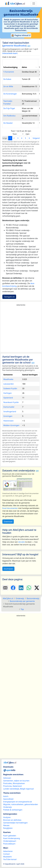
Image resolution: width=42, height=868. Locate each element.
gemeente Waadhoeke (14, 46)
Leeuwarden (9, 384)
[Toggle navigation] (34, 3)
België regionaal (27, 789)
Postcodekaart (9, 844)
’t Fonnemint (9, 72)
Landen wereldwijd (11, 789)
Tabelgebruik (9, 297)
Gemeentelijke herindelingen (15, 823)
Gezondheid (8, 799)
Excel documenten (10, 508)
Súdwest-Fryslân (10, 388)
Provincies (8, 786)
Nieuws (6, 825)
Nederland (17, 786)
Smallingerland (10, 412)
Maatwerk (7, 857)
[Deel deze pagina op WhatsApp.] (29, 588)
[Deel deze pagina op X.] (37, 588)
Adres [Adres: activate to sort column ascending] (24, 67)
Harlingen (8, 393)
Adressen (7, 778)
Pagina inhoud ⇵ (21, 35)
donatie (21, 542)
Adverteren (8, 851)
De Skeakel (8, 123)
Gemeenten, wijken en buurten (16, 781)
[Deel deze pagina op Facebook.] (13, 588)
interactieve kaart (10, 53)
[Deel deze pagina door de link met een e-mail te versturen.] (5, 588)
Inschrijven (8, 569)
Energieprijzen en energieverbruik (18, 802)
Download (8, 522)
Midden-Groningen (11, 425)
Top (22, 609)
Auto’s (6, 796)
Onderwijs (8, 807)
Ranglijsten (8, 828)
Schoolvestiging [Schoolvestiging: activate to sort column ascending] (10, 67)
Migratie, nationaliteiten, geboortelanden (21, 804)
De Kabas (7, 79)
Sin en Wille (8, 86)
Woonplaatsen (19, 783)
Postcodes (8, 783)
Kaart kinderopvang (12, 838)
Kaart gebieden (10, 836)
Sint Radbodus (9, 116)
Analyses (7, 817)
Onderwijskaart (10, 841)
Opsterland (8, 398)
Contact (6, 854)
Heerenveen (8, 421)
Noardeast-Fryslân (11, 402)
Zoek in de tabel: (22, 57)
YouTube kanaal (10, 859)
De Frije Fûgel (9, 108)
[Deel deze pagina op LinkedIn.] (21, 588)
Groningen (8, 416)
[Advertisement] (21, 329)
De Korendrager (10, 94)
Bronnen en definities (12, 820)
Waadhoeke (8, 379)
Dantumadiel (9, 407)
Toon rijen (21, 134)
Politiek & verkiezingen (13, 810)
